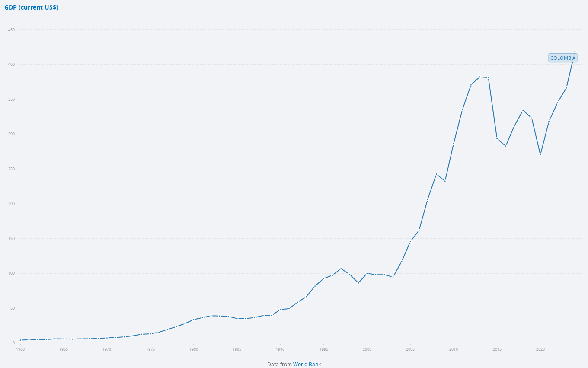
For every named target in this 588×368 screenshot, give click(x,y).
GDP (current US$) (31, 8)
